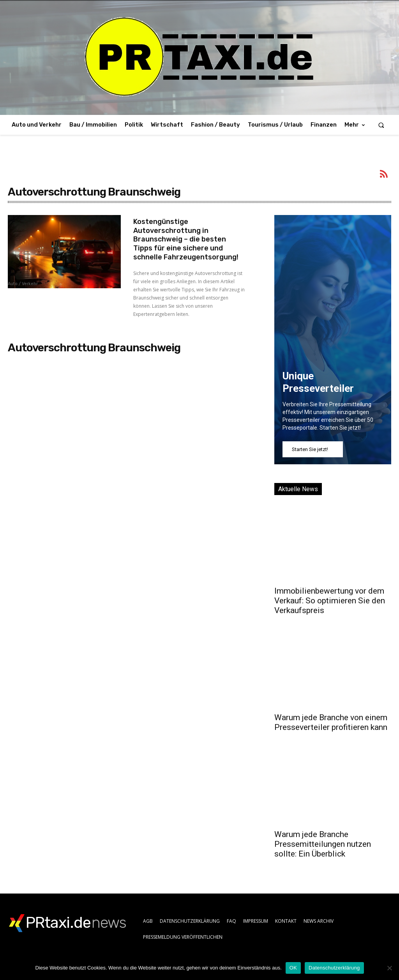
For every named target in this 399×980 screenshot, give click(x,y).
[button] (381, 125)
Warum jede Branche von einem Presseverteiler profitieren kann (331, 722)
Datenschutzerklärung (334, 968)
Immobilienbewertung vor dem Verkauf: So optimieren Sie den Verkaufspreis (330, 601)
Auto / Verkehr (23, 284)
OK (293, 968)
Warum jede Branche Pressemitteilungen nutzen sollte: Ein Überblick (323, 844)
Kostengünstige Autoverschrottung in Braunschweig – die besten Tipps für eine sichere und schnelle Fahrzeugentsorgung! (186, 238)
